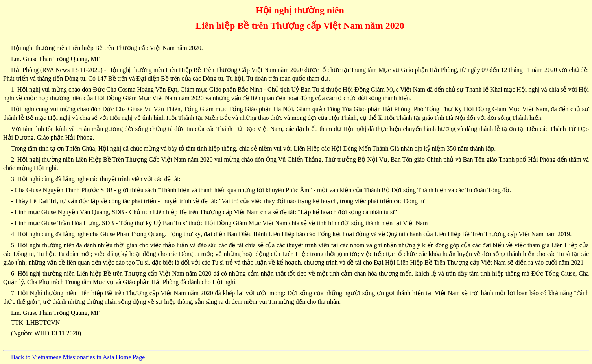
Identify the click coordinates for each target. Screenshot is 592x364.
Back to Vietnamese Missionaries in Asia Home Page (78, 357)
